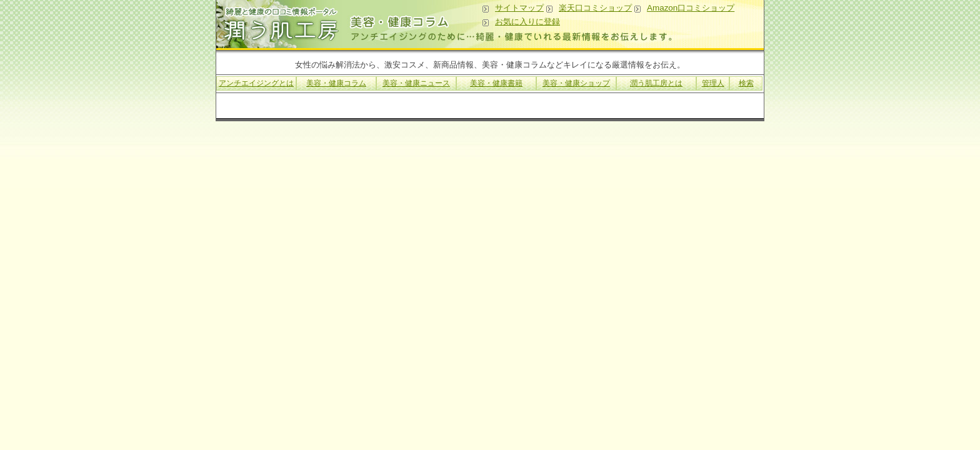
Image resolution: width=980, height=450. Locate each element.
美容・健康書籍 (496, 83)
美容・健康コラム (336, 83)
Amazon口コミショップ (691, 8)
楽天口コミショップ (595, 8)
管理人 (713, 83)
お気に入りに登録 (527, 22)
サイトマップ (519, 8)
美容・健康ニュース (416, 83)
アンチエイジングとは (256, 83)
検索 (746, 83)
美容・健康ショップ (576, 83)
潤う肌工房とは (656, 83)
